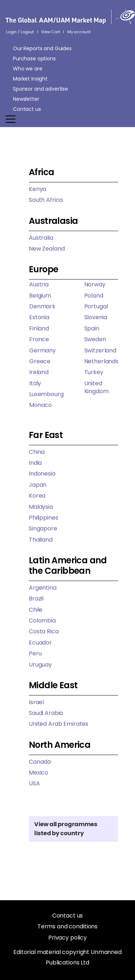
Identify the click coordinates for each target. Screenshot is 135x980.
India (35, 463)
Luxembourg (46, 394)
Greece (40, 361)
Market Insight (30, 79)
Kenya (37, 189)
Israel (36, 702)
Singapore (43, 528)
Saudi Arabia (46, 713)
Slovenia (96, 317)
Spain (92, 328)
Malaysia (41, 507)
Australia (41, 238)
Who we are (28, 69)
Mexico (39, 773)
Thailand (41, 540)
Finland (39, 328)
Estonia (39, 317)
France (39, 339)
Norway (95, 284)
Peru (35, 653)
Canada (40, 762)
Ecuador (40, 643)
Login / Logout (20, 32)
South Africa (46, 200)
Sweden (95, 339)
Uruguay (40, 665)
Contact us (27, 109)
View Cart (51, 32)
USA (34, 783)
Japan (38, 485)
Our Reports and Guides (42, 48)
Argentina (43, 588)
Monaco (40, 405)
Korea (37, 496)
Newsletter (26, 99)
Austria (39, 284)
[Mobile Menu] (66, 119)
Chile (36, 610)
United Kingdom (96, 387)
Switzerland (100, 350)
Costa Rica (44, 631)
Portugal (96, 306)
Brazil (36, 599)
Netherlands (101, 361)
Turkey (94, 372)
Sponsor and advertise (40, 89)
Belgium (40, 296)
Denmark (42, 306)
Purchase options (34, 58)
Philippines (43, 518)
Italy (35, 383)
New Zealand (47, 249)
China (37, 452)
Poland (94, 296)
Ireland (39, 372)
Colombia (42, 621)
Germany (42, 350)
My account (79, 32)
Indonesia (42, 474)
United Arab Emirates (58, 724)
